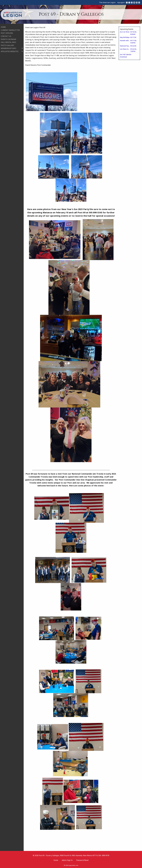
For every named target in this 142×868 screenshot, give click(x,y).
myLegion (121, 2)
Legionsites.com (73, 865)
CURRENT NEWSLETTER (10, 30)
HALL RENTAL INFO (8, 42)
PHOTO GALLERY (7, 45)
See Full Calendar (126, 54)
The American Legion (107, 2)
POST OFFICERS (7, 33)
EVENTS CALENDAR (8, 39)
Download (123, 57)
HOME (3, 27)
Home (56, 860)
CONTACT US (6, 36)
